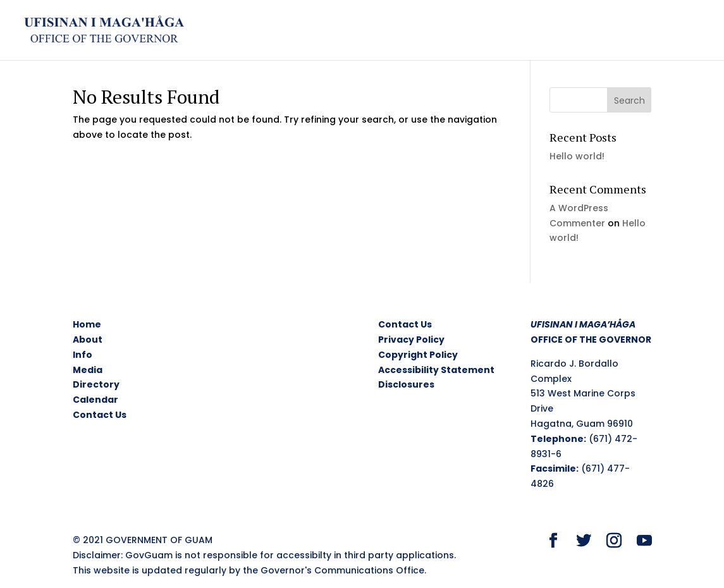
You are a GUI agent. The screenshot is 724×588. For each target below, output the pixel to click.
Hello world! (577, 156)
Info (83, 355)
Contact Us (100, 415)
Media (88, 370)
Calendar (95, 400)
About (88, 340)
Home (87, 324)
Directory (96, 384)
